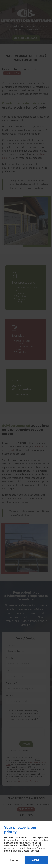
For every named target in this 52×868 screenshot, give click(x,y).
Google (25, 851)
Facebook (34, 851)
